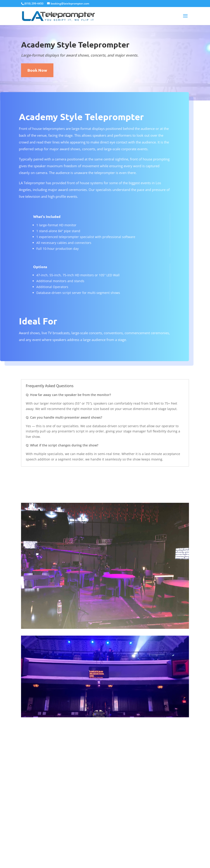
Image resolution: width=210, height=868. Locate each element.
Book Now (37, 70)
